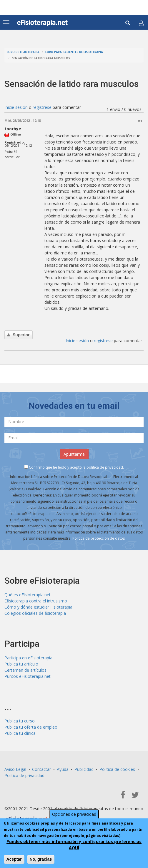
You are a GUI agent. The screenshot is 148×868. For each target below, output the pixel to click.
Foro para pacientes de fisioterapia (74, 52)
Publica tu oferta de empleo (31, 727)
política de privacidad (105, 467)
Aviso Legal (15, 769)
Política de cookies (117, 769)
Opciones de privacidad (74, 815)
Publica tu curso (20, 721)
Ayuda (63, 769)
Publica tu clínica (20, 733)
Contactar (41, 769)
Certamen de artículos (25, 670)
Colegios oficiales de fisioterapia (35, 613)
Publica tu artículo (21, 664)
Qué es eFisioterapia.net (28, 595)
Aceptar (14, 860)
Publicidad (84, 769)
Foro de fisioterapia (23, 52)
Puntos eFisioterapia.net (28, 676)
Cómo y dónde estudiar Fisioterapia (38, 607)
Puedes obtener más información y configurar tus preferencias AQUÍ (74, 845)
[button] (141, 23)
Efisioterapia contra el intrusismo (36, 601)
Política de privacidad (24, 775)
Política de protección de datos (99, 538)
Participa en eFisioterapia (28, 658)
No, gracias (41, 860)
